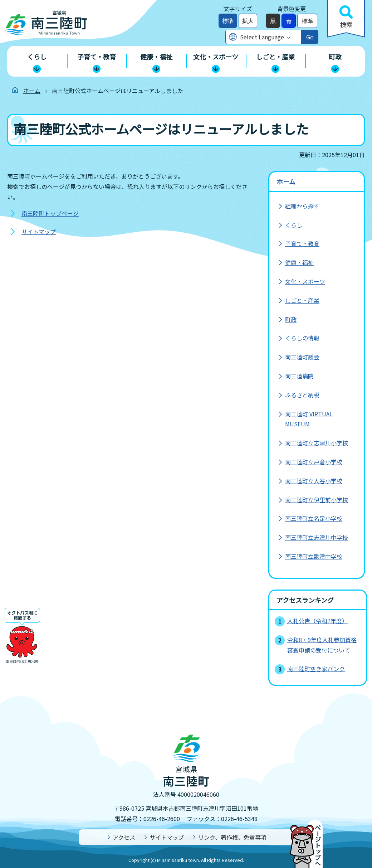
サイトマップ (39, 232)
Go (310, 37)
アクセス (124, 837)
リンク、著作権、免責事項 (232, 837)
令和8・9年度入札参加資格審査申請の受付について (322, 645)
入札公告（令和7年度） (317, 621)
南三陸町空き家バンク (316, 669)
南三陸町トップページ (50, 213)
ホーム (32, 91)
